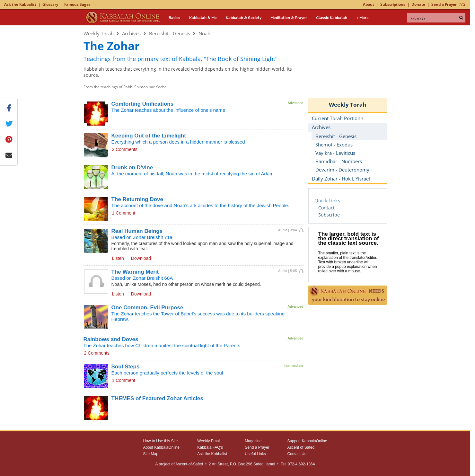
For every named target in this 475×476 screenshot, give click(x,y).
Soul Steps (126, 367)
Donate (418, 4)
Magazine (253, 441)
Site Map (151, 454)
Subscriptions (393, 4)
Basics (174, 18)
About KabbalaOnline (161, 447)
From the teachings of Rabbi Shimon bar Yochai (126, 87)
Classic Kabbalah (332, 18)
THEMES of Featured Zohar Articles (158, 398)
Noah (204, 33)
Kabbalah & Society (244, 18)
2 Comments (125, 149)
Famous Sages (77, 4)
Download (141, 258)
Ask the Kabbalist (20, 4)
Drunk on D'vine (132, 167)
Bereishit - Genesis (170, 33)
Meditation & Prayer (289, 18)
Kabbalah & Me (203, 18)
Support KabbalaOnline (307, 441)
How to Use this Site (161, 441)
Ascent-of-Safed (189, 464)
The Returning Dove (137, 199)
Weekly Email (209, 441)
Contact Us (297, 454)
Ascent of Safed (301, 447)
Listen (118, 258)
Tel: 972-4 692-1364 (298, 464)
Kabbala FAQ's (210, 447)
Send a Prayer (444, 4)
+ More (362, 18)
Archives (131, 33)
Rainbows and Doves (111, 339)
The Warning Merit (135, 272)
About (369, 4)
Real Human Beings (137, 231)
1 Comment (124, 213)
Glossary (50, 4)
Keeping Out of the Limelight (149, 136)
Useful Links (255, 454)
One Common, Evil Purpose (147, 308)
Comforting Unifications (143, 104)
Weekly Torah (99, 33)
